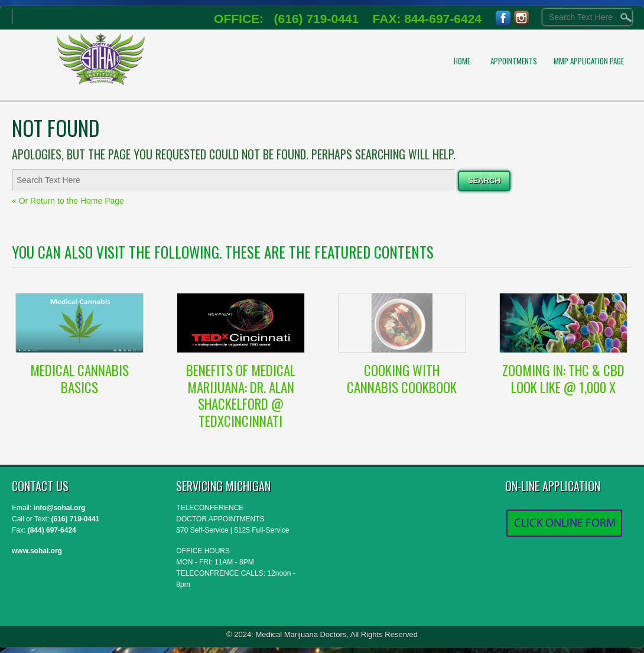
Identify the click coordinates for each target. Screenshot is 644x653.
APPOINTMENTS (514, 61)
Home (462, 61)
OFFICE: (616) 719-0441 (286, 19)
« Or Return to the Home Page (68, 201)
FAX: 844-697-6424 (420, 19)
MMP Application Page (589, 61)
